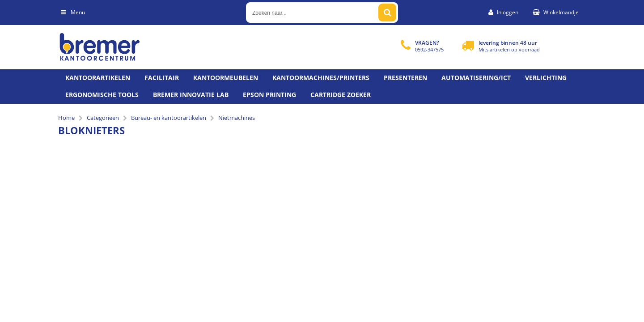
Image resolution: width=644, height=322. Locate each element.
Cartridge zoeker (341, 95)
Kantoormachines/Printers (321, 78)
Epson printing (269, 95)
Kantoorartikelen (98, 78)
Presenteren (405, 78)
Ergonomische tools (102, 95)
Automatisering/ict (476, 78)
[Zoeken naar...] (387, 13)
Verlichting (546, 78)
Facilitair (162, 78)
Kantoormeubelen (226, 78)
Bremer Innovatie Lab (191, 95)
